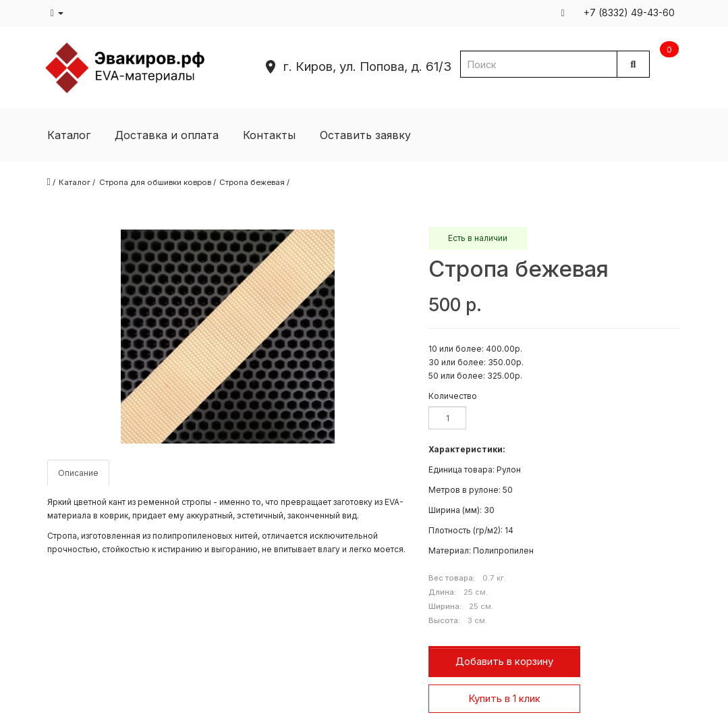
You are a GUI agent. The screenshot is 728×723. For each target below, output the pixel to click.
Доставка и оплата (167, 135)
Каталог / (77, 182)
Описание (78, 473)
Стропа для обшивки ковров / (158, 182)
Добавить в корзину (504, 661)
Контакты (269, 135)
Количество (453, 396)
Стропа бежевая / (254, 182)
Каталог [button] (69, 135)
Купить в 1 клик (504, 698)
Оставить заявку (365, 135)
